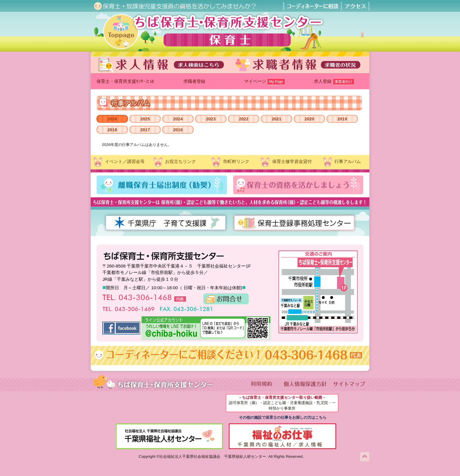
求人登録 (334, 82)
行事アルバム (341, 162)
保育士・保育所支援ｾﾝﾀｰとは (125, 81)
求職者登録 (195, 81)
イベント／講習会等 (118, 162)
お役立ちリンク (174, 162)
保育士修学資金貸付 (286, 162)
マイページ (264, 82)
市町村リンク (230, 162)
